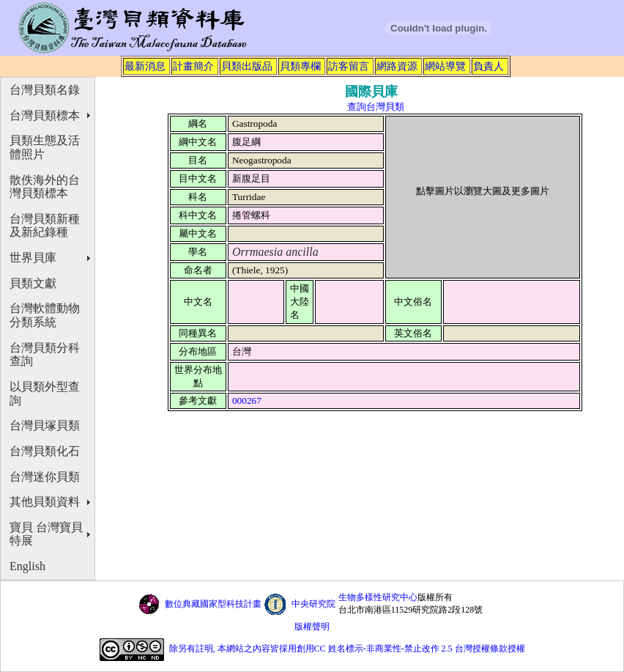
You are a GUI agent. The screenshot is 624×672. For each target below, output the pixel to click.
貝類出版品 (247, 66)
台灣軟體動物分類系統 (45, 315)
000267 (247, 400)
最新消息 (145, 66)
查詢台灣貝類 (376, 107)
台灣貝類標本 (45, 115)
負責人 (489, 66)
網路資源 (397, 66)
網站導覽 (445, 66)
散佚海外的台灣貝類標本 (45, 187)
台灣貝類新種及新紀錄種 (45, 226)
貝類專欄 (300, 66)
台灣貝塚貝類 (45, 425)
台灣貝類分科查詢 (45, 355)
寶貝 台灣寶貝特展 (46, 534)
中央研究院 (313, 604)
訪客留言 (349, 66)
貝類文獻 (33, 283)
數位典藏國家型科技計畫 (213, 604)
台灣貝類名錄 (45, 90)
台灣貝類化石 (45, 451)
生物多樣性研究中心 (378, 597)
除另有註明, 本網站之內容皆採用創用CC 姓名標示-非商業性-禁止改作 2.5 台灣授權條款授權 (347, 649)
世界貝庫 (33, 258)
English (27, 566)
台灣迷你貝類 (45, 477)
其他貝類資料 (45, 502)
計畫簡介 (193, 66)
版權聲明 (312, 627)
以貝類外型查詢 (45, 394)
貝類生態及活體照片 (45, 147)
